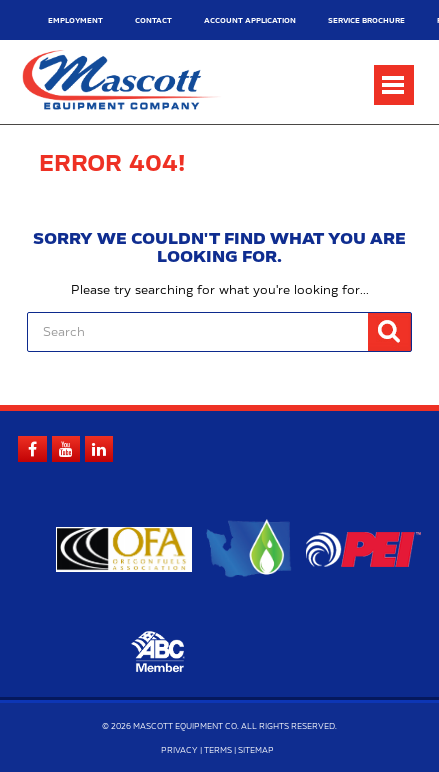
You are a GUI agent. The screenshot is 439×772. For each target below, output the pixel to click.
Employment (75, 20)
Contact (153, 20)
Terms (218, 751)
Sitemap (256, 751)
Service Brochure (366, 20)
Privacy (179, 751)
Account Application (250, 20)
